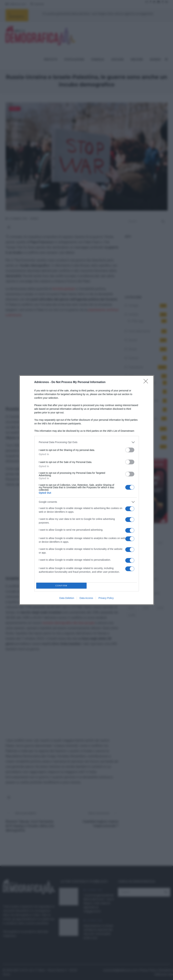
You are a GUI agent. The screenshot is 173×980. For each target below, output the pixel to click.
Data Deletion (67, 598)
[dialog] (87, 490)
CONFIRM (61, 586)
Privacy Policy (106, 598)
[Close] (147, 382)
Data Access (86, 598)
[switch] (130, 450)
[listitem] (87, 442)
